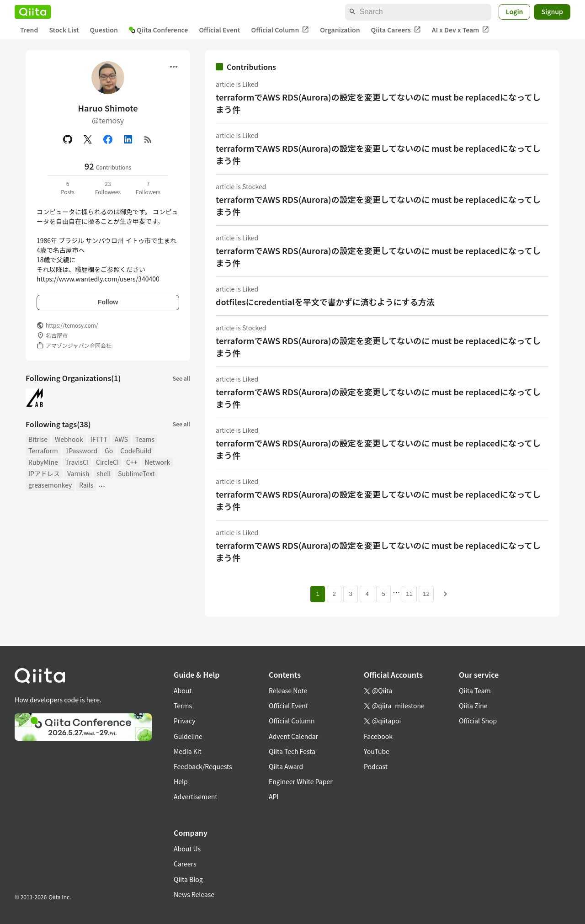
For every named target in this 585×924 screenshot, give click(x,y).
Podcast (376, 766)
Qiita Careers (396, 30)
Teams (145, 439)
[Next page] (446, 594)
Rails (86, 485)
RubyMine (43, 462)
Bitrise (38, 439)
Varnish (78, 473)
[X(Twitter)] (88, 139)
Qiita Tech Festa (292, 751)
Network (157, 462)
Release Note (288, 690)
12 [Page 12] (426, 594)
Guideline (188, 736)
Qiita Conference (159, 30)
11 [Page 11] (409, 594)
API (274, 797)
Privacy (184, 721)
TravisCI (77, 462)
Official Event (219, 30)
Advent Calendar (293, 736)
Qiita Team (475, 690)
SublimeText (136, 473)
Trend (29, 30)
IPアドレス (44, 473)
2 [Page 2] (334, 594)
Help (181, 781)
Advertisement (196, 797)
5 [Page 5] (383, 594)
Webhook (69, 439)
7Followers (148, 188)
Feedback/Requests (203, 766)
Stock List (64, 30)
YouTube (377, 751)
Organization (340, 30)
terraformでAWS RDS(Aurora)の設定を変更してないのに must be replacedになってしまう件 (378, 103)
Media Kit (188, 751)
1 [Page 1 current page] (317, 594)
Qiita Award (286, 766)
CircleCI (107, 462)
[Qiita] (33, 12)
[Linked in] (128, 139)
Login (515, 11)
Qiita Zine (473, 706)
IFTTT (99, 439)
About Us (187, 849)
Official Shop (478, 721)
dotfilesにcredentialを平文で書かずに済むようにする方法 (325, 302)
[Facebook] (108, 139)
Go (109, 451)
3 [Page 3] (350, 594)
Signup (552, 11)
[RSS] (148, 139)
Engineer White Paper (301, 781)
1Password (81, 451)
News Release (194, 894)
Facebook (378, 736)
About (183, 690)
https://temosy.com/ (72, 325)
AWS (121, 439)
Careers (185, 864)
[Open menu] (174, 67)
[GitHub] (68, 139)
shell (104, 473)
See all (181, 378)
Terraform (43, 451)
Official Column (280, 30)
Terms (183, 706)
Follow (108, 302)
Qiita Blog (188, 879)
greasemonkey (50, 485)
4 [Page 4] (367, 594)
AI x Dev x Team (461, 30)
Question (104, 30)
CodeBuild (136, 451)
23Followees (108, 188)
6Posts (68, 188)
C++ (132, 462)
